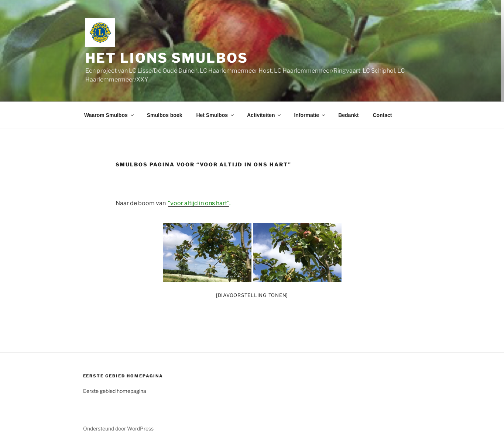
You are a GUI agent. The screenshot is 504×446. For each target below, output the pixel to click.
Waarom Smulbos (109, 115)
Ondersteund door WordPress (118, 428)
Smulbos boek (165, 115)
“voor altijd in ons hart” (199, 203)
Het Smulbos (215, 115)
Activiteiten (264, 115)
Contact (382, 115)
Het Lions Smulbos (167, 58)
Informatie (310, 115)
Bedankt (348, 115)
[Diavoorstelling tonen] (252, 295)
